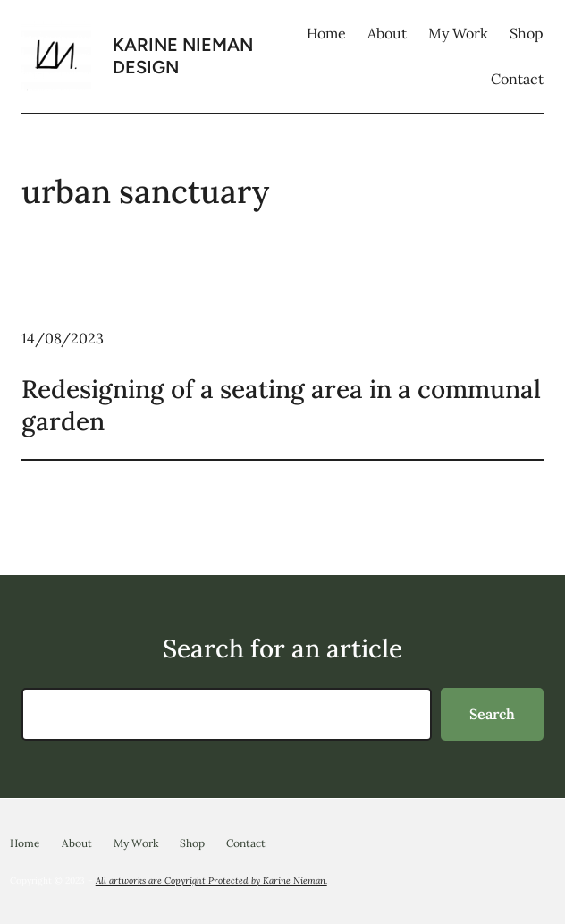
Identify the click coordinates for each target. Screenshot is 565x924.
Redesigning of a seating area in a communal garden (281, 405)
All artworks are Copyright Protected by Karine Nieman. (211, 881)
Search (492, 714)
